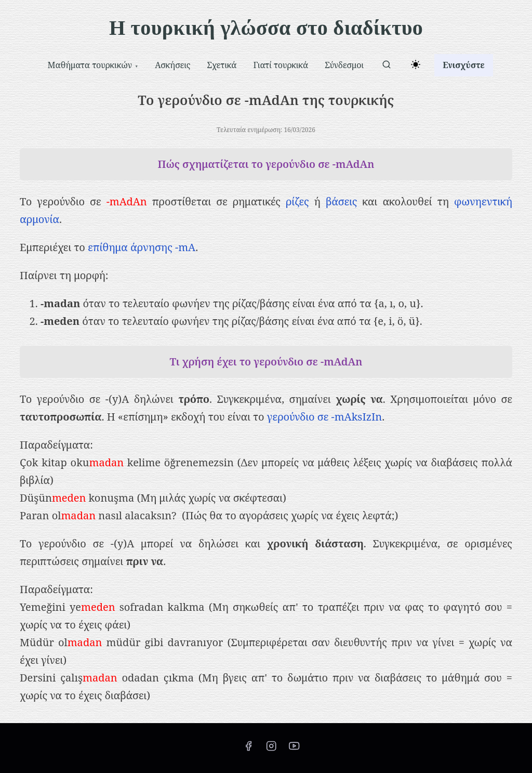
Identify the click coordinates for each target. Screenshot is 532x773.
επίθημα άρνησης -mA (142, 247)
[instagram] (271, 749)
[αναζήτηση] (387, 67)
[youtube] (294, 749)
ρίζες (297, 201)
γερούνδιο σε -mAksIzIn (324, 417)
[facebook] (248, 749)
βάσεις (342, 201)
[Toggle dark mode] (414, 66)
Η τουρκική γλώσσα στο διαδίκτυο (266, 28)
